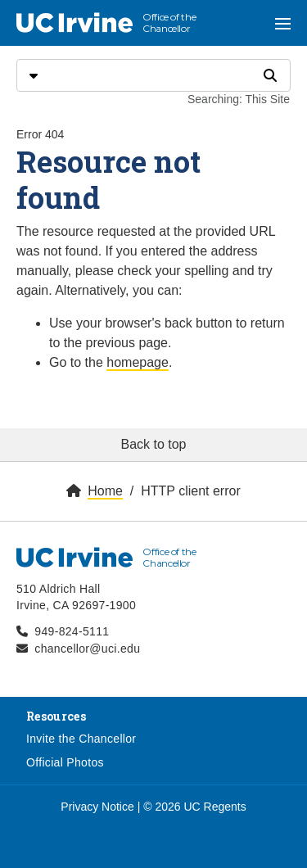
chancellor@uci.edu (87, 649)
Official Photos (65, 762)
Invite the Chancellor (81, 739)
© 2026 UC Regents (195, 807)
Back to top (153, 444)
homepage (138, 362)
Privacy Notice (97, 807)
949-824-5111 (72, 631)
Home (105, 491)
